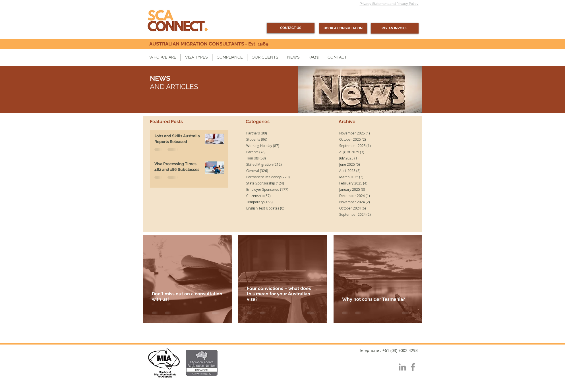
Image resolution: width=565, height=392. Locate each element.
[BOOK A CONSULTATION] (343, 28)
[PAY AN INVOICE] (395, 28)
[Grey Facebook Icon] (413, 367)
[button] (163, 57)
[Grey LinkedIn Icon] (402, 367)
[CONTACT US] (291, 28)
